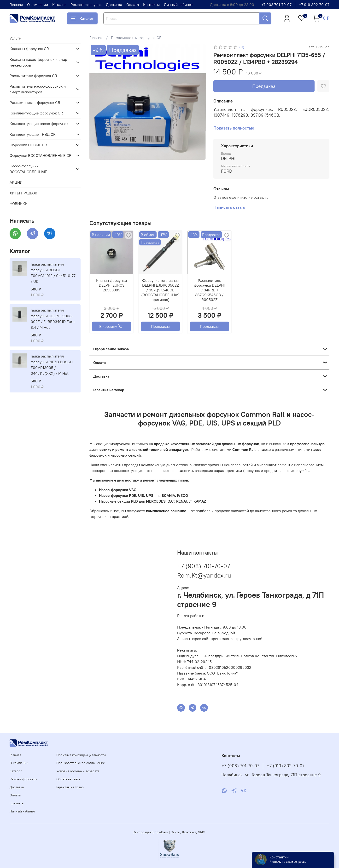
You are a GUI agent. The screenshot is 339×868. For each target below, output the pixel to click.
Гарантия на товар (70, 787)
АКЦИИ (16, 182)
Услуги (15, 38)
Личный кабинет (178, 5)
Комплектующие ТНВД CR (33, 134)
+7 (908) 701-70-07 (204, 566)
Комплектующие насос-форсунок (39, 124)
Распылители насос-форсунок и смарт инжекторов (38, 89)
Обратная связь (68, 779)
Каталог (59, 5)
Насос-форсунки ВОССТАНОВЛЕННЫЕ (28, 169)
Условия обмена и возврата (78, 771)
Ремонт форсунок (86, 5)
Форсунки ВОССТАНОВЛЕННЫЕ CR (41, 155)
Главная (16, 5)
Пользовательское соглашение (81, 763)
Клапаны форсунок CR (29, 49)
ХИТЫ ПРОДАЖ (23, 193)
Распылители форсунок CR (33, 76)
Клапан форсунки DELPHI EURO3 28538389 (112, 285)
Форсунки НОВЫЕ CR (28, 145)
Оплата (133, 5)
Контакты (151, 5)
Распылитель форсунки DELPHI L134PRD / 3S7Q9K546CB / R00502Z (210, 290)
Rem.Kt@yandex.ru (204, 575)
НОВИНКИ (19, 204)
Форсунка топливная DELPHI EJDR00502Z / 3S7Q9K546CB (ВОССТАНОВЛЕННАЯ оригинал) (161, 290)
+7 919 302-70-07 (314, 5)
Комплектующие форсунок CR (36, 113)
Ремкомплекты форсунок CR (136, 38)
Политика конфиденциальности (81, 755)
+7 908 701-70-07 (276, 5)
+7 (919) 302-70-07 (286, 766)
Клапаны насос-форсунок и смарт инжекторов (39, 62)
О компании (38, 5)
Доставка (114, 5)
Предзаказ (264, 86)
